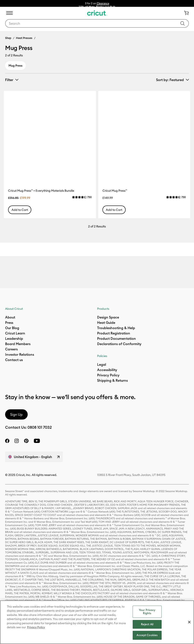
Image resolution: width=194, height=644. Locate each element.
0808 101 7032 (40, 427)
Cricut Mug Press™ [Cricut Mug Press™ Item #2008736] (115, 191)
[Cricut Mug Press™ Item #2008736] (144, 137)
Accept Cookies (147, 635)
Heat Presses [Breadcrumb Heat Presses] (24, 38)
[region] (97, 622)
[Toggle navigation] (9, 13)
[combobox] (97, 23)
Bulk (113, 7)
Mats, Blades (96, 7)
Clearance (103, 3)
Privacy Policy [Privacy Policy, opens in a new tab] (36, 627)
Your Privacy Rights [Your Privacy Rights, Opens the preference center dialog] (147, 612)
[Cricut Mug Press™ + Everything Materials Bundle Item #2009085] (50, 137)
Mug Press (15, 66)
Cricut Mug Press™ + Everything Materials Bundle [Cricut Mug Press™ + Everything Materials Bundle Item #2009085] (41, 191)
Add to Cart (20, 210)
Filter (9, 80)
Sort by (170, 80)
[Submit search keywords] (183, 23)
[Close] (189, 622)
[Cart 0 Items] (185, 13)
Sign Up (16, 414)
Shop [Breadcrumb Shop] (8, 38)
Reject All (147, 624)
